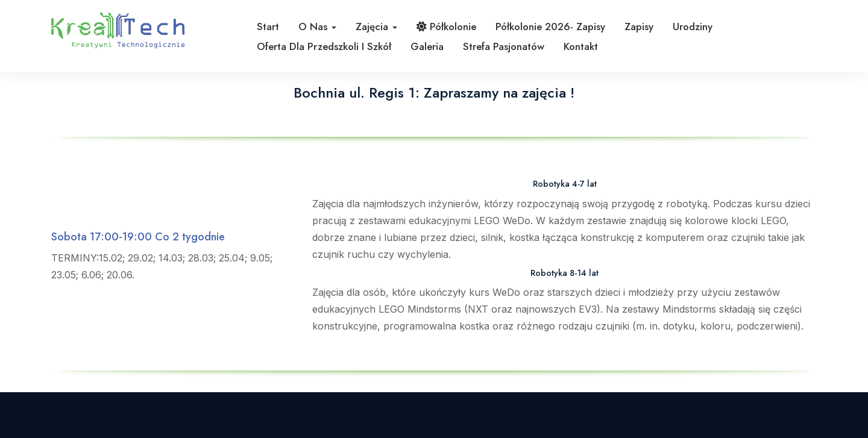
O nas (317, 27)
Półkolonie (446, 27)
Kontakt (581, 46)
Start (268, 27)
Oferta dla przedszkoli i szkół (324, 46)
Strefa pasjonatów (504, 46)
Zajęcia (376, 27)
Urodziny (693, 27)
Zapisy (639, 27)
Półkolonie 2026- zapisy (550, 27)
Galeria (427, 46)
